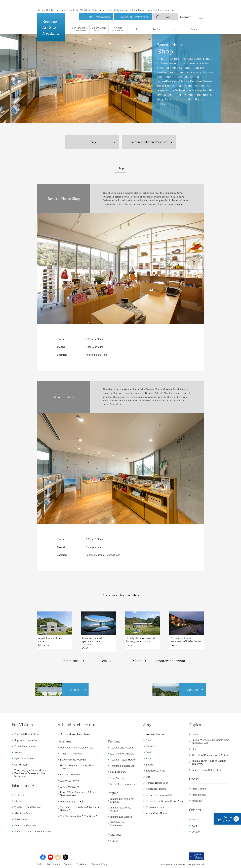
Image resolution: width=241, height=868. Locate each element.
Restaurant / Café (156, 771)
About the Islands (24, 813)
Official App (21, 765)
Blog (194, 749)
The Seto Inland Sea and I (28, 807)
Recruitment (53, 864)
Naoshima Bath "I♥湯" (72, 801)
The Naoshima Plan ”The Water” (79, 816)
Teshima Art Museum (122, 748)
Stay (148, 740)
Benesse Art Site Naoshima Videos (33, 831)
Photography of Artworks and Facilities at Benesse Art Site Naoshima (31, 773)
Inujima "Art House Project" (121, 809)
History (18, 801)
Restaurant (70, 661)
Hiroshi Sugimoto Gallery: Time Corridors (77, 767)
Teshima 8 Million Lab (122, 766)
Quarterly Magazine (25, 825)
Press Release (199, 795)
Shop (92, 142)
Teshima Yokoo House (123, 760)
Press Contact (199, 789)
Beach (149, 765)
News (195, 734)
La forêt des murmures (123, 784)
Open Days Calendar (25, 758)
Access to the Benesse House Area (164, 801)
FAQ (167, 10)
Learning (196, 819)
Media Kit (197, 801)
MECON (115, 841)
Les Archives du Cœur (122, 754)
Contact (196, 832)
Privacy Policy (99, 864)
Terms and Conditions (76, 864)
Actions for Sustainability (160, 795)
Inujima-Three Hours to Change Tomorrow (209, 762)
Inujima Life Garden (121, 817)
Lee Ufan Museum (70, 774)
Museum (150, 746)
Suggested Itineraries (26, 740)
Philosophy (21, 795)
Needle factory (118, 772)
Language (185, 10)
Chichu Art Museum (71, 754)
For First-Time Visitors (27, 734)
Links (40, 864)
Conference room (171, 661)
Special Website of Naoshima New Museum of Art (210, 741)
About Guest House (156, 813)
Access (18, 752)
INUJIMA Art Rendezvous (118, 824)
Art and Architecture (75, 734)
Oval (148, 752)
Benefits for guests (156, 789)
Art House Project (70, 781)
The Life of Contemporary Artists (210, 755)
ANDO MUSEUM (69, 787)
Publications (21, 819)
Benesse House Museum (73, 760)
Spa (104, 661)
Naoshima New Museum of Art (77, 748)
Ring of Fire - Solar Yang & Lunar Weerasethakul (78, 794)
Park (149, 758)
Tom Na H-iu (117, 778)
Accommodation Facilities (149, 142)
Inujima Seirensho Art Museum (122, 800)
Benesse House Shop (157, 783)
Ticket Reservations (25, 746)
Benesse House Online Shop (207, 770)
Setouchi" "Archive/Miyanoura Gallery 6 (79, 809)
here (155, 3)
